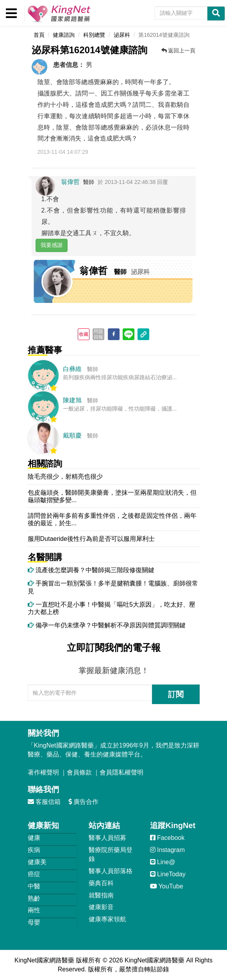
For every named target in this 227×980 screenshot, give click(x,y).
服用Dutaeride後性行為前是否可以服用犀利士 (91, 539)
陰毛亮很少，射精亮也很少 (65, 476)
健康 (34, 838)
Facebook (167, 838)
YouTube (167, 886)
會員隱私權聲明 (122, 772)
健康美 (37, 862)
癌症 (34, 874)
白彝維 (72, 369)
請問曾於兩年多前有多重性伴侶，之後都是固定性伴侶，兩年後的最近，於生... (112, 519)
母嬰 (34, 922)
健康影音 (101, 907)
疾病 (34, 850)
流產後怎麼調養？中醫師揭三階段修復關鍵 (91, 570)
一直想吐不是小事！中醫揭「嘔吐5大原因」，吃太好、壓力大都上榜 (112, 608)
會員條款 (79, 772)
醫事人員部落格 (111, 871)
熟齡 (34, 898)
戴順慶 (72, 435)
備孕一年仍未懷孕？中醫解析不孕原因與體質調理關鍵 (107, 625)
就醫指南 (101, 895)
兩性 (34, 910)
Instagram (168, 850)
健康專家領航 (107, 919)
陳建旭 (72, 400)
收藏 (84, 334)
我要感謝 (52, 245)
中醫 (34, 886)
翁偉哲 (70, 182)
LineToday (168, 874)
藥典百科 (101, 883)
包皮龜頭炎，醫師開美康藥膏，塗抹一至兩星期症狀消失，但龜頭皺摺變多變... (112, 496)
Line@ (163, 862)
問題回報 (98, 334)
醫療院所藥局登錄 (111, 854)
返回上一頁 (179, 50)
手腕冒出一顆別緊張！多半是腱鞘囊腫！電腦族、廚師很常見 (113, 587)
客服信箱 (44, 802)
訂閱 (176, 694)
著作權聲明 (43, 772)
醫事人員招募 (107, 838)
